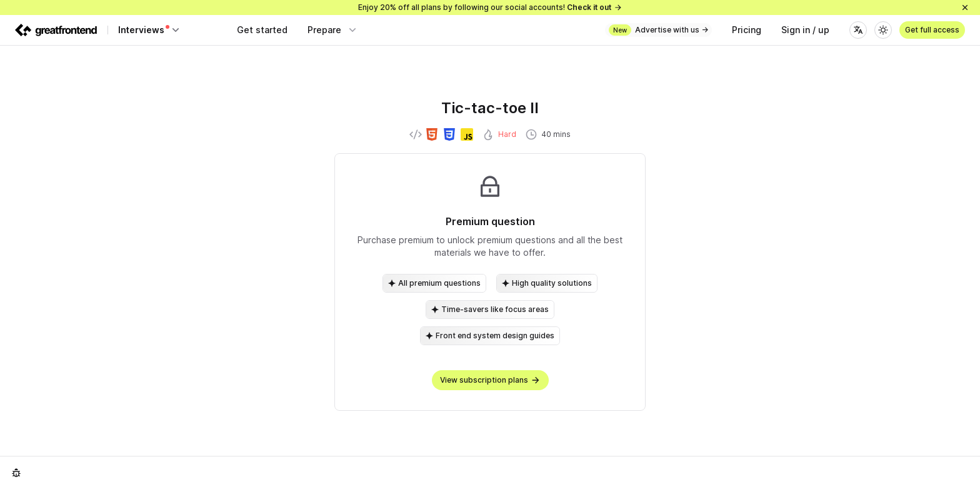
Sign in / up (805, 30)
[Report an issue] (16, 473)
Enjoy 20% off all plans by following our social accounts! (490, 7)
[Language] (858, 30)
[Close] (965, 8)
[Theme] (883, 30)
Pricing (747, 30)
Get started (262, 30)
